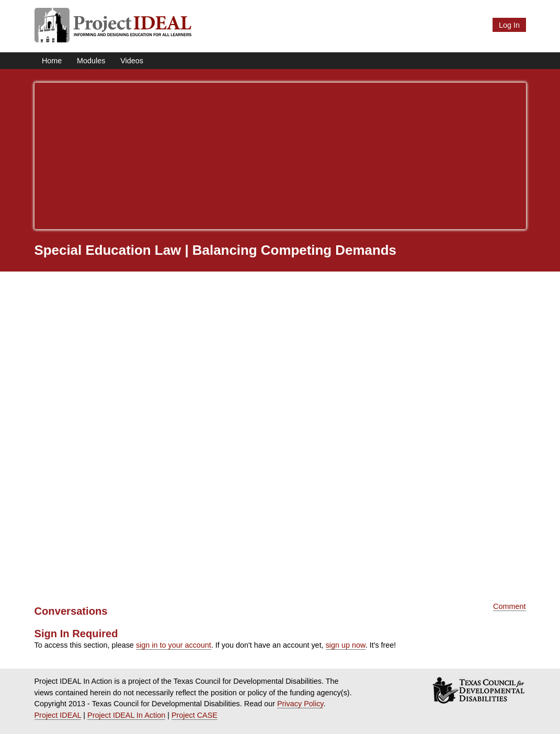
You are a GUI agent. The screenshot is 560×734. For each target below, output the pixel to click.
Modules (91, 61)
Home (52, 61)
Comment (509, 606)
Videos (132, 61)
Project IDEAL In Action (126, 715)
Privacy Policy (300, 704)
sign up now (346, 645)
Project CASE (195, 715)
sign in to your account (174, 645)
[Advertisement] (280, 156)
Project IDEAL (58, 715)
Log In (509, 25)
